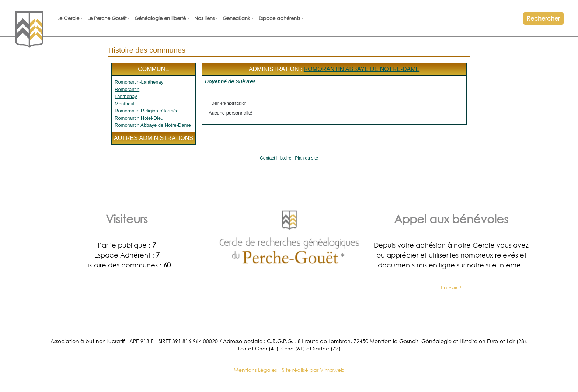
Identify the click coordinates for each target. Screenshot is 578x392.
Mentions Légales (255, 370)
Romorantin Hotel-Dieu (139, 118)
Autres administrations (154, 138)
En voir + (451, 287)
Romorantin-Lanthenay (139, 82)
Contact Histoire (276, 158)
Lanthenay (126, 96)
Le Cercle (68, 18)
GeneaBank (236, 18)
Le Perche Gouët (107, 18)
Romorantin (127, 89)
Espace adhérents (279, 18)
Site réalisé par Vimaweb (313, 370)
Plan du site (307, 158)
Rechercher (543, 18)
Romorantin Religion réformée (147, 111)
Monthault (125, 104)
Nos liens (204, 18)
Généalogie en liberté (160, 18)
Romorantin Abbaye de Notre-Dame (153, 125)
